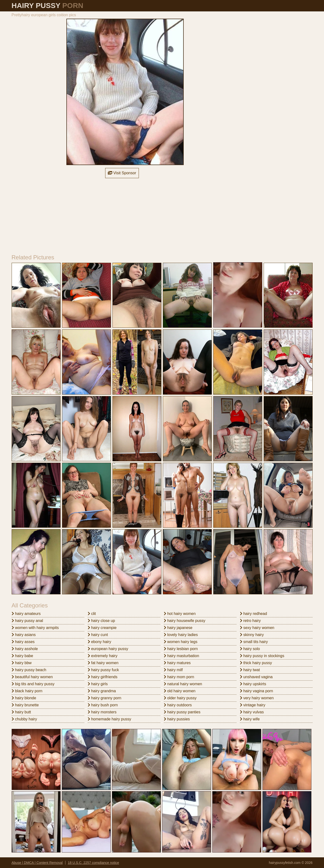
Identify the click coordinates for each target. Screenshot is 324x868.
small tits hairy (254, 642)
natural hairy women (183, 684)
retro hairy (250, 621)
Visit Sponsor (122, 173)
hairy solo (250, 649)
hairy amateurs (26, 614)
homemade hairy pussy (110, 719)
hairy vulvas (252, 712)
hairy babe (22, 656)
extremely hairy (103, 656)
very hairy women (257, 698)
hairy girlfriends (103, 677)
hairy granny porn (105, 698)
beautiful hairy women (32, 677)
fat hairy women (103, 663)
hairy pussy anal (27, 621)
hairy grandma (102, 691)
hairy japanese (178, 628)
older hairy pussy (180, 698)
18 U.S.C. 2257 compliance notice (94, 863)
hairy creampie (102, 628)
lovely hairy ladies (181, 635)
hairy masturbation (182, 656)
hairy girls (98, 684)
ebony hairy (99, 642)
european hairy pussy (108, 649)
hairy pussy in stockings (262, 656)
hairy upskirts (253, 684)
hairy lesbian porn (181, 649)
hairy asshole (25, 649)
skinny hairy (252, 635)
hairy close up (101, 621)
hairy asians (24, 635)
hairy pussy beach (29, 670)
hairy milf (173, 670)
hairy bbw (22, 663)
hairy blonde (24, 698)
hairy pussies (177, 719)
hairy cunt (98, 635)
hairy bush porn (103, 705)
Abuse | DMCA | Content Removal (37, 863)
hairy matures (177, 663)
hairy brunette (25, 705)
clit (92, 614)
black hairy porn (27, 691)
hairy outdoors (178, 705)
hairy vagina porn (257, 691)
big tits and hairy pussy (33, 684)
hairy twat (250, 670)
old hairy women (180, 691)
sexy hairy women (257, 628)
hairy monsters (102, 712)
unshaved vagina (256, 677)
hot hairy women (180, 614)
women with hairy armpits (35, 628)
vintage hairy (253, 705)
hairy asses (23, 642)
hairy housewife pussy (185, 621)
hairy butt (21, 712)
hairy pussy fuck (103, 670)
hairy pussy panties (182, 712)
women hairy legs (181, 642)
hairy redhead (253, 614)
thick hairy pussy (256, 663)
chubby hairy (24, 719)
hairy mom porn (179, 677)
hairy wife (250, 719)
